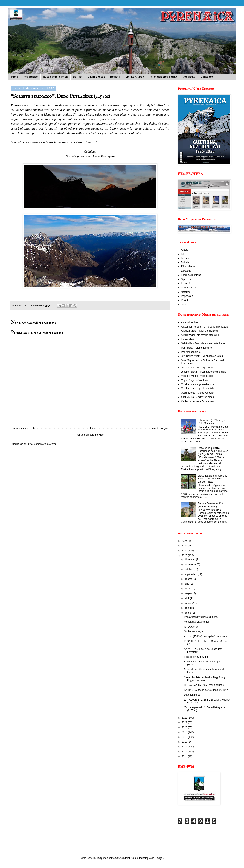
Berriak (78, 77)
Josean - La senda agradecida (198, 368)
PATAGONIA (191, 627)
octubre (189, 569)
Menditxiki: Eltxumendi (196, 622)
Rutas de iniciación (55, 77)
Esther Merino (189, 339)
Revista (115, 77)
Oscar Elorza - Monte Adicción (198, 393)
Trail (183, 305)
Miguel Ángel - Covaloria (194, 380)
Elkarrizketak (96, 77)
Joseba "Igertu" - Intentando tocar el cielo (204, 372)
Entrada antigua (159, 428)
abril (187, 598)
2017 (185, 742)
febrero (189, 608)
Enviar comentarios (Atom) (41, 444)
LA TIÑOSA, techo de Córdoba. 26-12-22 (207, 690)
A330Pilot (125, 858)
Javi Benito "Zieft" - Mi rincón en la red (202, 356)
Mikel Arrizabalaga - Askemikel (198, 384)
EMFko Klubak (135, 77)
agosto (189, 579)
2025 (185, 546)
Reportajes (30, 77)
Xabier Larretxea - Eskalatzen (197, 401)
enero (188, 613)
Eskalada (186, 271)
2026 (185, 541)
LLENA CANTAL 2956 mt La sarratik (204, 685)
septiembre (191, 574)
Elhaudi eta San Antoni (197, 657)
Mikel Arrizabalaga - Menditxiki (198, 389)
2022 (185, 718)
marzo (188, 603)
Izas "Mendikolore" (191, 352)
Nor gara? (189, 77)
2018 (185, 737)
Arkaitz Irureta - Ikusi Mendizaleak (200, 331)
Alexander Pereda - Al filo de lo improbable (204, 327)
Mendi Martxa (188, 288)
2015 (185, 752)
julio (187, 584)
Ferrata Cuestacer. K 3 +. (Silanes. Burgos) (212, 505)
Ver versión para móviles (90, 435)
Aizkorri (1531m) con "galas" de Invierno (206, 636)
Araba (184, 250)
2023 (185, 555)
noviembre (191, 564)
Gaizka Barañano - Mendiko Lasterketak (203, 343)
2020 (185, 727)
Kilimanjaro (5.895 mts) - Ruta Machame (211, 422)
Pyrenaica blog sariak (163, 77)
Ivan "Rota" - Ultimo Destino (196, 348)
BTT (183, 254)
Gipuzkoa (186, 279)
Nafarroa (186, 292)
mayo (188, 593)
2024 (185, 551)
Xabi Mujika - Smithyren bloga (197, 397)
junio (188, 589)
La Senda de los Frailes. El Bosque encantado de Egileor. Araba (213, 479)
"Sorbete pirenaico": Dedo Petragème (90, 156)
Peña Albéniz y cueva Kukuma (201, 617)
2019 (185, 732)
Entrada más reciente (24, 428)
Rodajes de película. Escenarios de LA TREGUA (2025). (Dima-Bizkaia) (213, 451)
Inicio (14, 77)
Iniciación (186, 283)
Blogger (159, 858)
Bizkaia (185, 262)
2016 (185, 747)
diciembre (190, 560)
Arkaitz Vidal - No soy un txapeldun (200, 335)
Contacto (207, 77)
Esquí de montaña (191, 275)
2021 (185, 722)
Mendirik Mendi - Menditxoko (197, 376)
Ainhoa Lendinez (190, 322)
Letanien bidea (192, 695)
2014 (185, 756)
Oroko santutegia (193, 631)
